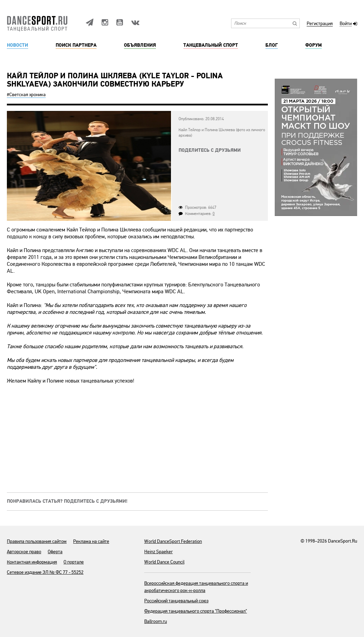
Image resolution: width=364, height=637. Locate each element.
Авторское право (24, 552)
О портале (74, 562)
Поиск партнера (76, 45)
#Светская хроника (26, 95)
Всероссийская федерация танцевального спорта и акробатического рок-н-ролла (196, 587)
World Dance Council (164, 562)
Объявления (140, 45)
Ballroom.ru (156, 621)
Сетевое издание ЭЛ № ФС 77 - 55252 (45, 572)
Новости (18, 45)
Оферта (55, 552)
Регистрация (320, 24)
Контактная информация (32, 562)
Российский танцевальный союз (176, 601)
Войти (346, 24)
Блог (272, 45)
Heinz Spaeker (158, 552)
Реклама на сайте (91, 541)
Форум (314, 45)
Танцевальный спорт (211, 45)
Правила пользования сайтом (37, 541)
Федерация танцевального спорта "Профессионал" (196, 611)
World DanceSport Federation (173, 541)
